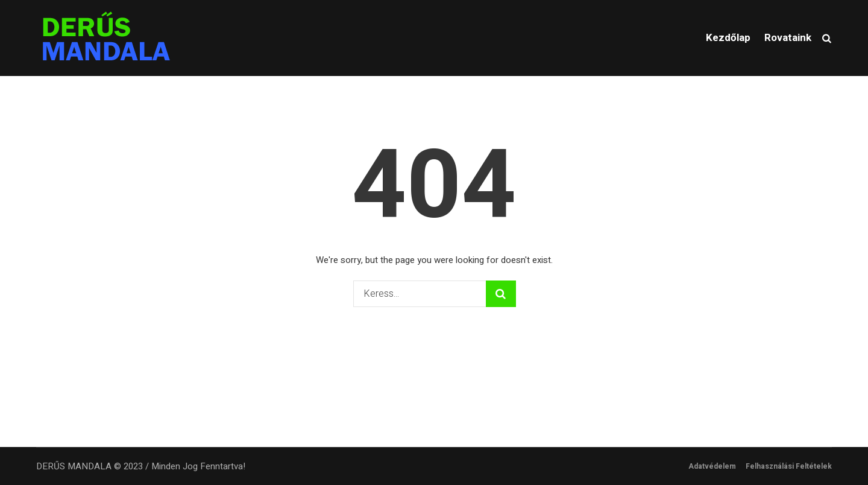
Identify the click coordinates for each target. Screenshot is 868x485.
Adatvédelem (712, 466)
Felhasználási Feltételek (789, 466)
